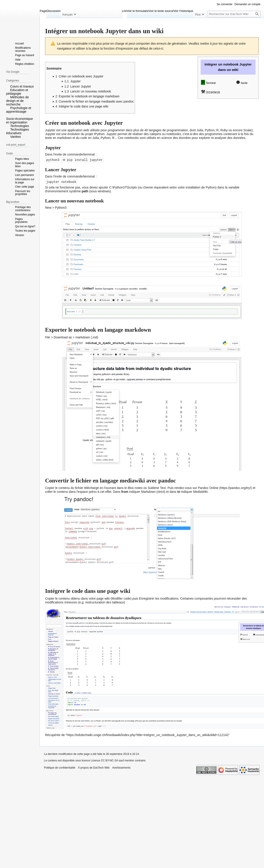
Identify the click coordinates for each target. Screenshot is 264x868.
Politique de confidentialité (60, 767)
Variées (15, 137)
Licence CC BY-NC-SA (104, 760)
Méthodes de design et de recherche (17, 101)
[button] (8, 86)
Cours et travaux (22, 86)
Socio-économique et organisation (19, 121)
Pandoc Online (208, 487)
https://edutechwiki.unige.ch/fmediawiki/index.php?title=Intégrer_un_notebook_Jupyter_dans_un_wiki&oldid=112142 (148, 734)
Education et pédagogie (17, 92)
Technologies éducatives (17, 131)
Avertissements (121, 767)
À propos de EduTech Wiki (94, 767)
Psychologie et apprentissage (19, 110)
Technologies (20, 126)
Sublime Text (157, 487)
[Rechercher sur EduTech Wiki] (234, 14)
